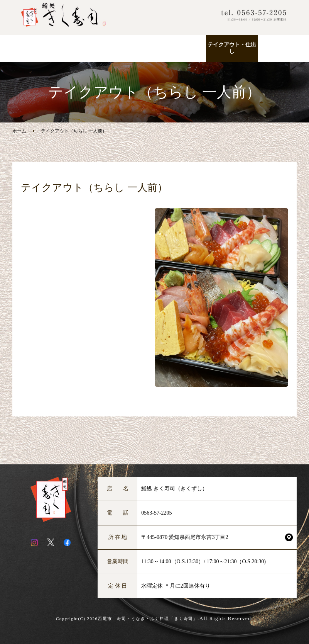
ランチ (77, 45)
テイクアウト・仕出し (232, 48)
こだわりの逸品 (180, 45)
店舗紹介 (283, 45)
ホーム (26, 45)
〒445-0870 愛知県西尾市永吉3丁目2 (185, 537)
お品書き (129, 45)
